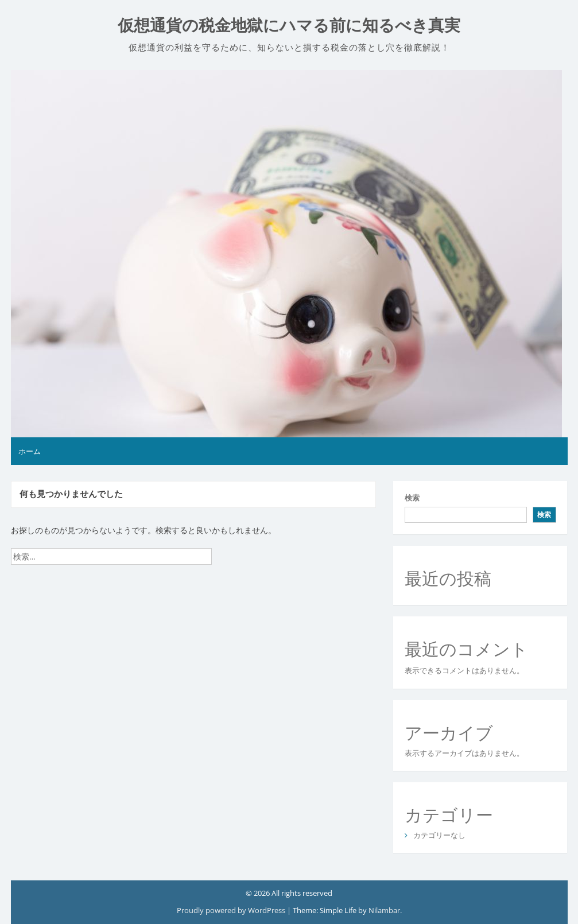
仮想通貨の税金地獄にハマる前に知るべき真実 (289, 26)
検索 (412, 498)
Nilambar (384, 910)
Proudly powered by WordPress (232, 910)
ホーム (30, 451)
